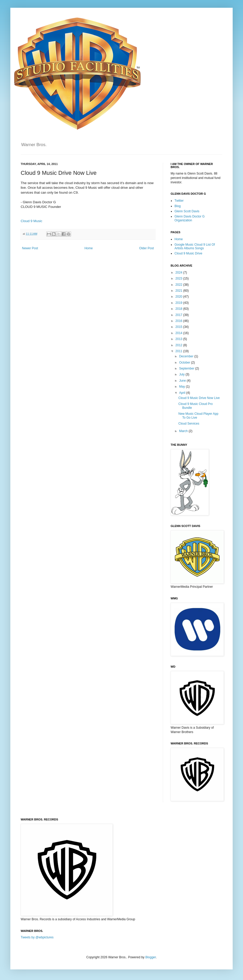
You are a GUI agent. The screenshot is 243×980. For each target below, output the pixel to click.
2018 (179, 309)
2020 (179, 297)
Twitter (179, 201)
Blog (178, 206)
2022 (179, 285)
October (185, 363)
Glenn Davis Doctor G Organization (190, 218)
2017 (179, 315)
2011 (179, 351)
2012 (179, 345)
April (183, 393)
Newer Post (30, 248)
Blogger (151, 957)
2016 (179, 321)
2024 (179, 273)
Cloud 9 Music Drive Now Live (199, 398)
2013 (179, 339)
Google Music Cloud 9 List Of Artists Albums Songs (195, 246)
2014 (179, 333)
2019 (179, 303)
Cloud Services (189, 424)
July (182, 374)
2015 (179, 327)
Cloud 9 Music (32, 221)
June (183, 381)
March (184, 431)
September (187, 368)
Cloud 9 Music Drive (188, 253)
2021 (179, 291)
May (183, 387)
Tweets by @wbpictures (37, 937)
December (187, 356)
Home (89, 248)
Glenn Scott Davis (187, 211)
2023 (179, 278)
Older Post (146, 248)
